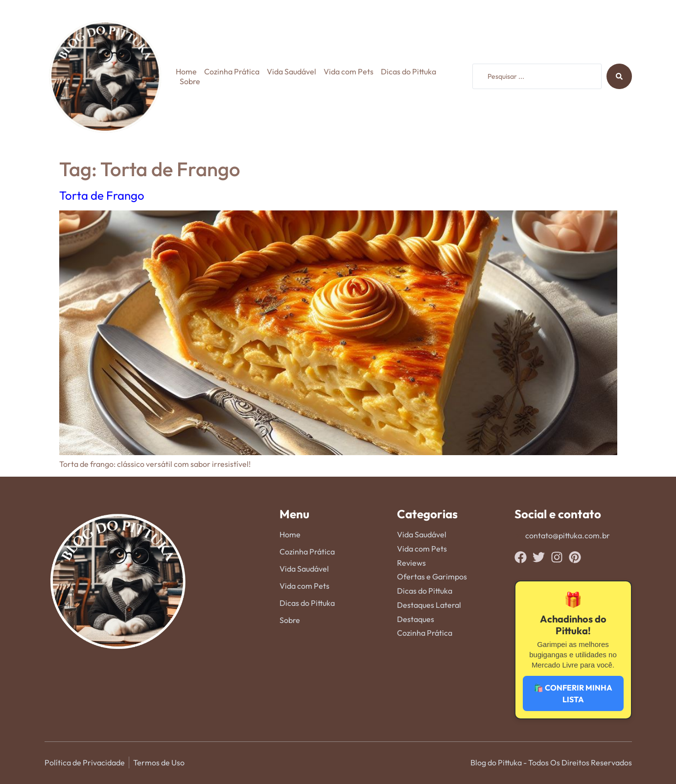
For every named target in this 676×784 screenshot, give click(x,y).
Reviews (411, 563)
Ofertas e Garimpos (432, 576)
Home (186, 71)
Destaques (416, 619)
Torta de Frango (102, 195)
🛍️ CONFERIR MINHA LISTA (573, 693)
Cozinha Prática (232, 71)
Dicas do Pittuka (408, 71)
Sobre (190, 81)
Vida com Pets (349, 71)
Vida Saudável (291, 71)
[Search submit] (619, 76)
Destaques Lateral (429, 605)
